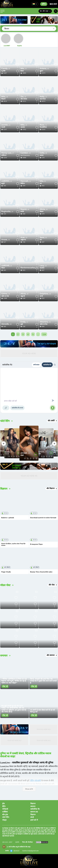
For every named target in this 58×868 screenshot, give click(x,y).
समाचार (33, 806)
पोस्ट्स (4, 820)
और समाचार (52, 655)
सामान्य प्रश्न (34, 812)
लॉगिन (44, 4)
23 (43, 97)
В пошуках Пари (36, 544)
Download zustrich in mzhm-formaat (43, 518)
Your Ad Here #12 (44, 729)
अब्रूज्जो (23, 296)
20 (6, 69)
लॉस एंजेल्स (24, 99)
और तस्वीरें (52, 421)
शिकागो (3, 99)
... (38, 334)
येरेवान (3, 268)
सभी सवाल (36, 365)
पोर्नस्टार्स (5, 809)
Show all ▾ (29, 789)
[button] (4, 444)
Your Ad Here (29, 353)
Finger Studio (6, 572)
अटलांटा (23, 127)
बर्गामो (22, 212)
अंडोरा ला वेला (5, 296)
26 (23, 97)
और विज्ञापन (52, 488)
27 (8, 153)
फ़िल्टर (7, 29)
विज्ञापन (33, 804)
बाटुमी (3, 183)
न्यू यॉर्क (3, 71)
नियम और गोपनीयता (27, 842)
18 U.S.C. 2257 (7, 842)
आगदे (41, 296)
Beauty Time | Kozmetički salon (41, 572)
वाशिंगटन (4, 155)
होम (3, 804)
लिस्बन (42, 212)
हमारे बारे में (34, 820)
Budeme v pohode (8, 518)
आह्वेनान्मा (23, 240)
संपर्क (32, 817)
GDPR (17, 842)
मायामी (3, 127)
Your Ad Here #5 (29, 476)
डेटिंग (4, 806)
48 (25, 209)
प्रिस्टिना (23, 183)
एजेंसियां (5, 812)
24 (24, 69)
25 (24, 125)
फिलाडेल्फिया (43, 127)
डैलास (22, 71)
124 (44, 334)
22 (6, 125)
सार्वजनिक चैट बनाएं (17, 408)
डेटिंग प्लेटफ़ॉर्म (36, 781)
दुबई (22, 324)
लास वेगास (43, 99)
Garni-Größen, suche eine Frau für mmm (13, 544)
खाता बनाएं (53, 4)
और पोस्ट (53, 585)
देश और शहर (45, 11)
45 (7, 181)
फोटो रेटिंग (6, 817)
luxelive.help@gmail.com (31, 851)
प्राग (41, 183)
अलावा (42, 155)
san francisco (25, 155)
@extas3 (15, 851)
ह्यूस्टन (41, 71)
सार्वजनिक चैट (47, 365)
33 (6, 240)
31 (43, 125)
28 (44, 69)
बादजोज (42, 268)
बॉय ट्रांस (5, 815)
